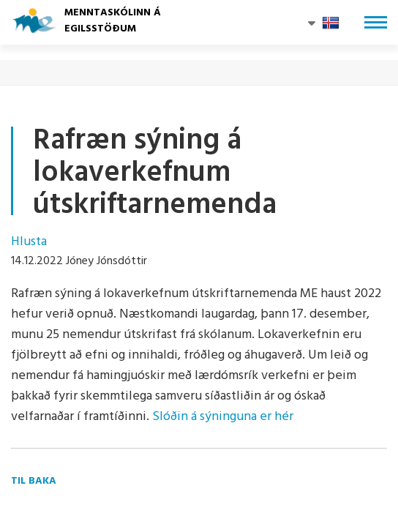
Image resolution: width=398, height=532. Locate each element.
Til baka (34, 481)
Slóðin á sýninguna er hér (223, 417)
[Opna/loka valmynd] (376, 22)
